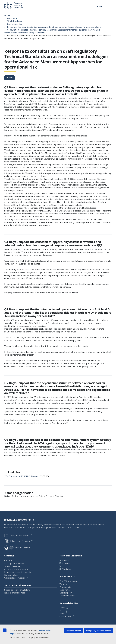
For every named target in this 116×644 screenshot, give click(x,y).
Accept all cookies (74, 631)
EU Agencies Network (17, 541)
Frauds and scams (67, 596)
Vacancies (64, 584)
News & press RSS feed (15, 593)
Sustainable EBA (17, 547)
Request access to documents (18, 572)
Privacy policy (66, 587)
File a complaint (11, 575)
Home (7, 15)
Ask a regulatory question (16, 569)
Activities (11, 18)
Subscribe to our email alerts (17, 590)
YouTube (67, 569)
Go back (9, 78)
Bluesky (66, 561)
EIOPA (62, 608)
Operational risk (15, 24)
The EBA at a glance (68, 581)
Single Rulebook (15, 21)
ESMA (62, 611)
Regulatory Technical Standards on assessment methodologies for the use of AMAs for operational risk (54, 27)
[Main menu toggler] (104, 7)
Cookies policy (66, 593)
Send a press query (13, 566)
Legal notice (65, 590)
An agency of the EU (16, 535)
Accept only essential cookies (99, 631)
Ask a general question (15, 563)
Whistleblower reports (14, 578)
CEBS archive (65, 616)
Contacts (8, 561)
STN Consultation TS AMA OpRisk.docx (22, 476)
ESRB (62, 613)
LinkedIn (66, 563)
